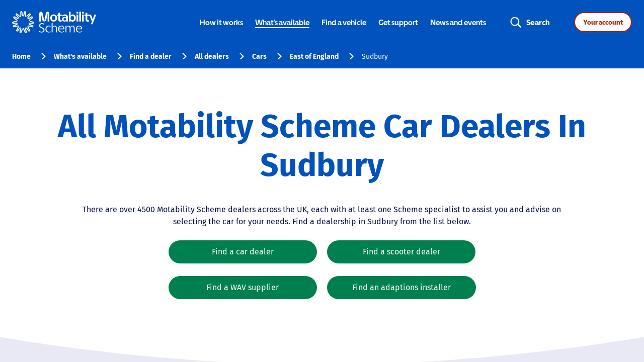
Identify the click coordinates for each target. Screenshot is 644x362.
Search (538, 22)
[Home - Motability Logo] (54, 22)
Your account (603, 22)
